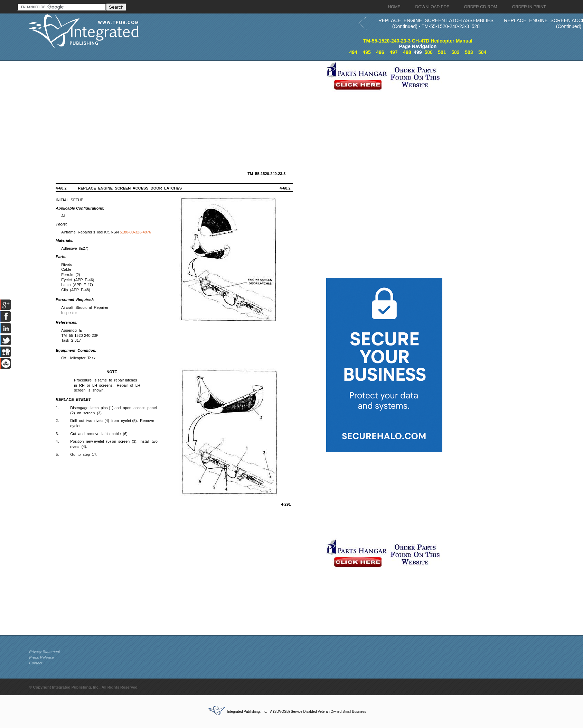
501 (442, 52)
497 (393, 52)
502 (455, 52)
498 (407, 52)
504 (482, 52)
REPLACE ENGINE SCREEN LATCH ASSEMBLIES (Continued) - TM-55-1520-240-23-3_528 (436, 23)
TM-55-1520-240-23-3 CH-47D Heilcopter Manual (418, 41)
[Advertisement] (176, 110)
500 (428, 52)
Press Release (41, 657)
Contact (36, 663)
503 (469, 52)
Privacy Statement (44, 652)
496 (380, 52)
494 (353, 52)
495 (366, 52)
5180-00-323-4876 (136, 232)
